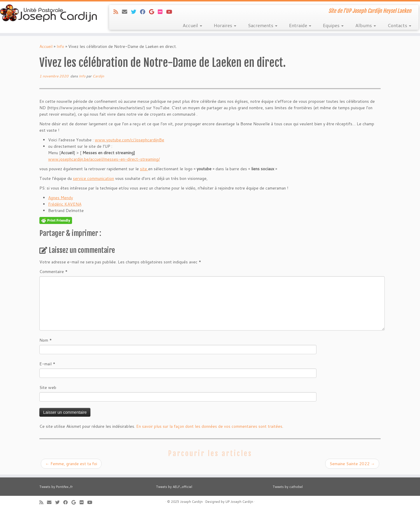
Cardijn (98, 76)
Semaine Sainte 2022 (352, 464)
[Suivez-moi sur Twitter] (135, 12)
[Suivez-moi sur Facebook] (145, 12)
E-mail (47, 364)
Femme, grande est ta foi (71, 464)
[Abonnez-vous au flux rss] (118, 12)
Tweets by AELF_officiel (174, 487)
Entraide (300, 25)
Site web (48, 387)
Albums (366, 25)
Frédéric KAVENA (65, 204)
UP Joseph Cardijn (239, 502)
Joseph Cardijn (191, 502)
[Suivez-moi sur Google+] (153, 12)
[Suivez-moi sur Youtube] (171, 12)
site (144, 169)
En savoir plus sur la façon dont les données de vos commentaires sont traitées (209, 426)
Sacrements (263, 25)
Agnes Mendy (61, 198)
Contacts (399, 25)
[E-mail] (126, 12)
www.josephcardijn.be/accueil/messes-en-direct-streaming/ (104, 159)
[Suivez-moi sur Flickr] (162, 12)
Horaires (225, 25)
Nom (46, 340)
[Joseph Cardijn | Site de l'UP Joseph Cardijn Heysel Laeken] (48, 14)
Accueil (192, 25)
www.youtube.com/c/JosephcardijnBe (129, 140)
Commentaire (54, 272)
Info (60, 46)
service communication (93, 178)
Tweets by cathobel (288, 487)
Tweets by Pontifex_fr (56, 487)
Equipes (333, 25)
